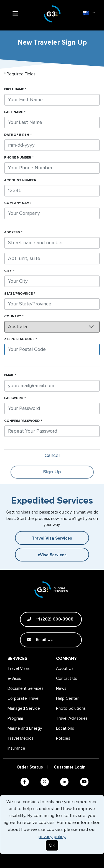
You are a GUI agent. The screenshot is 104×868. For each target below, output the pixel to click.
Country (13, 316)
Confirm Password (22, 421)
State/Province (18, 294)
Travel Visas (19, 669)
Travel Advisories (72, 718)
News (61, 689)
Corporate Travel (23, 699)
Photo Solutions (71, 709)
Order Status (30, 767)
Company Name (18, 203)
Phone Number (18, 158)
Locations (65, 728)
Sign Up (52, 472)
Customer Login (70, 767)
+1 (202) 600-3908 (50, 619)
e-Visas (14, 679)
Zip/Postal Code (19, 339)
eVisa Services (52, 555)
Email (9, 376)
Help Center (67, 699)
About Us (65, 669)
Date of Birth (17, 135)
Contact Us (67, 679)
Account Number (20, 180)
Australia (17, 327)
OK (52, 845)
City (8, 271)
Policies (63, 738)
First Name (14, 90)
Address (12, 233)
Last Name (14, 112)
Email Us (40, 640)
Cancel (52, 456)
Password (14, 398)
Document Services (26, 689)
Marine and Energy (25, 728)
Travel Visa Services (52, 538)
